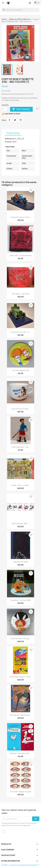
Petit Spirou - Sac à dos (21, 294)
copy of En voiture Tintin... (21, 217)
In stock (8, 142)
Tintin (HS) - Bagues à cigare (20, 792)
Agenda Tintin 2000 (20, 562)
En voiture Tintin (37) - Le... (20, 332)
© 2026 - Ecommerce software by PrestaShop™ (20, 865)
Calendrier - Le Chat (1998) (20, 600)
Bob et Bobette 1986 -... (21, 524)
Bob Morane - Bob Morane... (21, 715)
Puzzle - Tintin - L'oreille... (20, 485)
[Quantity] (4, 109)
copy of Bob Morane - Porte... (20, 677)
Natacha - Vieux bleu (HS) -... (21, 753)
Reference (9, 139)
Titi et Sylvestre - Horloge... (21, 638)
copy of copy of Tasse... (20, 409)
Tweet (15, 120)
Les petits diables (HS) (21, 370)
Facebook (4, 831)
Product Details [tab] (13, 133)
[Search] (20, 10)
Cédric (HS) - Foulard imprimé (20, 255)
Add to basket (21, 109)
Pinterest (21, 120)
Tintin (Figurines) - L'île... (21, 447)
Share (9, 120)
